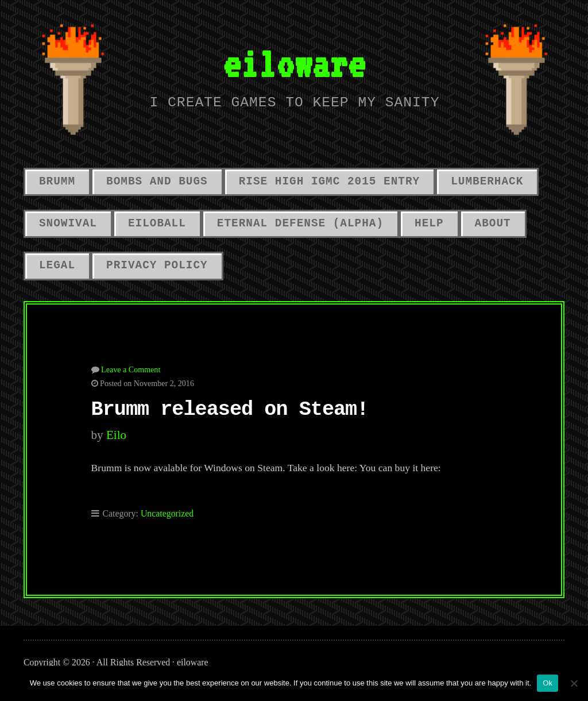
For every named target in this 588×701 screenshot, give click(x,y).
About (493, 224)
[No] (574, 683)
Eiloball (157, 224)
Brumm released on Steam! (230, 410)
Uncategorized (167, 513)
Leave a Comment (131, 369)
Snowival (68, 224)
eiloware (294, 63)
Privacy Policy (157, 265)
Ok (548, 683)
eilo (116, 435)
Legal (57, 265)
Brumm (57, 182)
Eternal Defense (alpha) (300, 224)
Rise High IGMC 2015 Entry (329, 182)
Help (429, 224)
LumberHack (487, 182)
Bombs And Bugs (157, 182)
